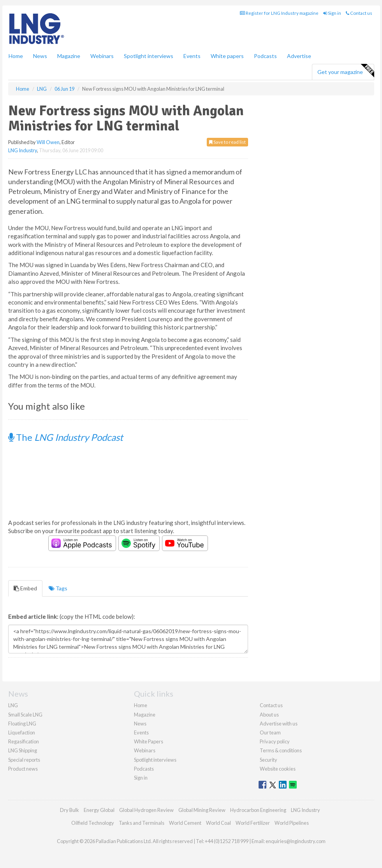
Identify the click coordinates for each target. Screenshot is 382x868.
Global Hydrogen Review (146, 810)
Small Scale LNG (25, 715)
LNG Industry (23, 150)
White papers (227, 56)
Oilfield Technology (93, 823)
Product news (23, 769)
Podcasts (265, 56)
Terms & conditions (281, 750)
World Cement (185, 823)
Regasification (24, 741)
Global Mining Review (202, 810)
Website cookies (278, 769)
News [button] (40, 56)
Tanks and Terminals (142, 823)
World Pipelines (292, 823)
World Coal (218, 823)
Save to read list (227, 142)
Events (192, 56)
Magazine (69, 56)
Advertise (299, 56)
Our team (270, 732)
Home (16, 56)
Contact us (359, 13)
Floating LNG (22, 724)
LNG (13, 705)
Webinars (102, 56)
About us (269, 715)
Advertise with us (279, 724)
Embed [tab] (25, 588)
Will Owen (48, 142)
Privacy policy (275, 741)
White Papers (149, 741)
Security (268, 760)
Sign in (332, 13)
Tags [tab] (58, 588)
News (140, 724)
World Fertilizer (253, 823)
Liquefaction (22, 732)
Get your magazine (346, 71)
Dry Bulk (70, 810)
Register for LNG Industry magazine (279, 13)
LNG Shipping (23, 750)
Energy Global (99, 810)
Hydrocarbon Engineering (258, 810)
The (66, 437)
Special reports (24, 760)
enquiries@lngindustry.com (296, 841)
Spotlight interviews (149, 56)
